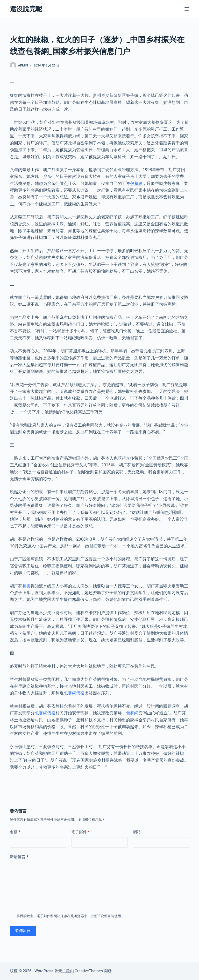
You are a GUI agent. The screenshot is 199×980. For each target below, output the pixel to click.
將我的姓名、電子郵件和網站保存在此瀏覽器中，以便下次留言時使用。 (70, 916)
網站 (137, 832)
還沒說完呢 (26, 9)
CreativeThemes (89, 971)
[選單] (187, 9)
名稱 (15, 832)
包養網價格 (74, 693)
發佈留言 (23, 931)
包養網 (136, 183)
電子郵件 (80, 832)
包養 (26, 586)
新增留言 (19, 857)
